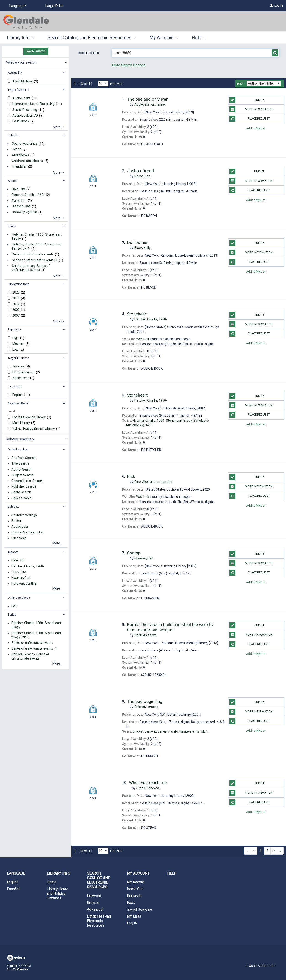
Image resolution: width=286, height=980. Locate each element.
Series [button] (12, 226)
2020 (16, 292)
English (18, 395)
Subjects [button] (14, 135)
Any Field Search (23, 458)
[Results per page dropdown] (103, 84)
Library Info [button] (20, 38)
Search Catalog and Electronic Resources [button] (92, 38)
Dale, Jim (18, 189)
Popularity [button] (14, 329)
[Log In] (271, 5)
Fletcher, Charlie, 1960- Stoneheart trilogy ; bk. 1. (37, 247)
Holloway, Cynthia (24, 212)
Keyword (94, 896)
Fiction (17, 149)
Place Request (250, 119)
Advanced (95, 909)
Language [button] (14, 386)
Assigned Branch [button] (19, 403)
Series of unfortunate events (33, 254)
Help (172, 873)
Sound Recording (25, 110)
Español (13, 889)
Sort (240, 84)
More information (251, 109)
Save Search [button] (36, 51)
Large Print (54, 6)
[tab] (36, 62)
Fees (131, 903)
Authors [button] (13, 181)
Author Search (22, 469)
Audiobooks (20, 155)
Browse (93, 903)
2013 (16, 298)
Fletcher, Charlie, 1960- (28, 195)
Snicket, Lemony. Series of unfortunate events (31, 268)
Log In (279, 5)
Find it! (247, 100)
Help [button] (199, 38)
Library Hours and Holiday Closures (58, 893)
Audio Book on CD (25, 115)
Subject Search (22, 475)
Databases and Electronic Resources (99, 921)
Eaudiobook (21, 121)
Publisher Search (24, 487)
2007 (16, 315)
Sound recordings (25, 144)
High (16, 338)
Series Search (21, 498)
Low (16, 349)
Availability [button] (15, 73)
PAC (14, 606)
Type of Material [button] (18, 90)
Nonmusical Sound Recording (34, 104)
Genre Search (21, 492)
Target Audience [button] (18, 358)
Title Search (20, 464)
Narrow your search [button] (21, 62)
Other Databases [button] (19, 598)
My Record (136, 882)
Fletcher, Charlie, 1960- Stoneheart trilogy (37, 237)
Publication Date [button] (18, 284)
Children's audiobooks (27, 161)
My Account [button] (164, 38)
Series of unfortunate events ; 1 (35, 260)
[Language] (17, 6)
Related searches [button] (20, 439)
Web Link (143, 339)
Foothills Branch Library (29, 417)
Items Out (135, 889)
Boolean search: (89, 53)
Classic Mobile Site (260, 966)
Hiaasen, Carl (21, 206)
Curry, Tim (19, 200)
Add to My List (256, 128)
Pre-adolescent (24, 372)
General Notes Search (27, 481)
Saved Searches (140, 909)
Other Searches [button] (18, 449)
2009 (16, 310)
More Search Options (129, 65)
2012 (16, 304)
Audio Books (22, 98)
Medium (19, 344)
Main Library (21, 423)
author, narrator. (154, 482)
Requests (135, 896)
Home (52, 882)
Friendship (19, 166)
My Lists (134, 916)
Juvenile (19, 366)
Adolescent (21, 378)
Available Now (23, 81)
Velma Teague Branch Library (34, 429)
